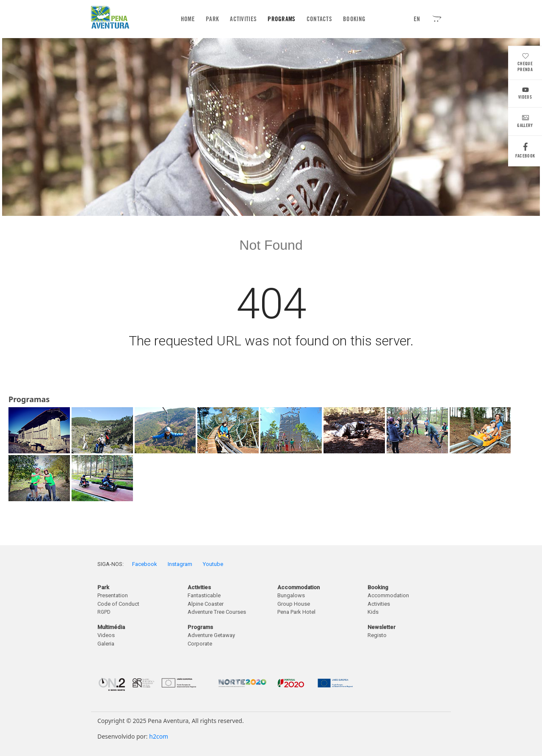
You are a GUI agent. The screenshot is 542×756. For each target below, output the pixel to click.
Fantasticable (204, 595)
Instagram (180, 564)
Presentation (113, 595)
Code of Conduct (118, 604)
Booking (354, 19)
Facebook (525, 153)
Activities (243, 19)
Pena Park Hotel (296, 612)
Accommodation (388, 595)
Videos (525, 94)
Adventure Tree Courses (217, 612)
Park (212, 19)
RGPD (104, 612)
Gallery (525, 123)
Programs (281, 19)
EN (417, 19)
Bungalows (291, 595)
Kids (373, 612)
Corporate (200, 644)
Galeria (106, 644)
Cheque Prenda (525, 63)
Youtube (213, 564)
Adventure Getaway (211, 635)
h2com (159, 736)
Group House (294, 604)
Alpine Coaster (206, 604)
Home (189, 19)
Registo (377, 635)
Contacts (319, 19)
